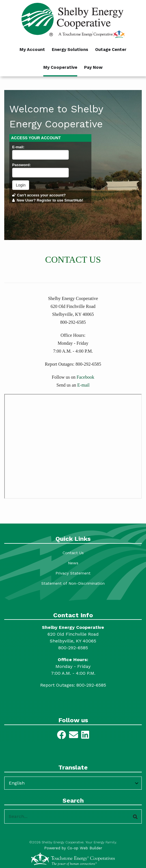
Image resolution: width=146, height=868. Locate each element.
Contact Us (73, 553)
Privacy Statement (73, 573)
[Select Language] (73, 783)
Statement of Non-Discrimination (73, 583)
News (73, 563)
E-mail (83, 385)
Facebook (85, 377)
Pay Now (93, 67)
